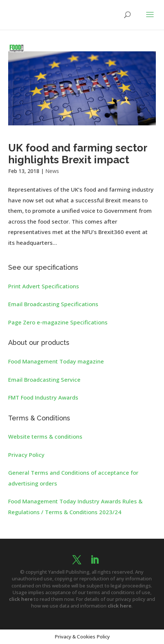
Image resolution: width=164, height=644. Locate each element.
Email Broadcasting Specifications (53, 304)
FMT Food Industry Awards (43, 397)
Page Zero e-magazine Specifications (58, 322)
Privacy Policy (26, 455)
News (52, 171)
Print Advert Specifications (44, 286)
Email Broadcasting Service (44, 379)
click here (21, 599)
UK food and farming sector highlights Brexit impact (78, 154)
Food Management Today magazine (56, 361)
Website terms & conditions (45, 436)
